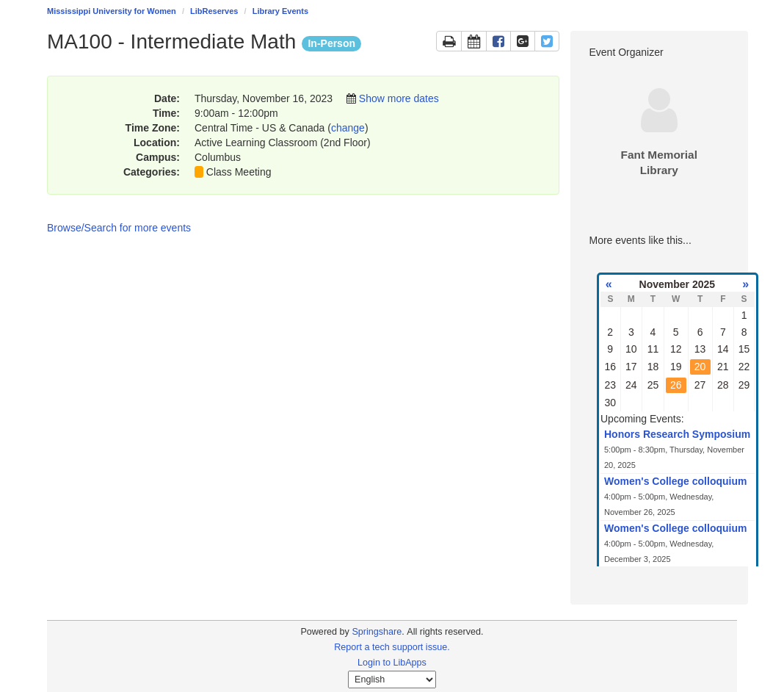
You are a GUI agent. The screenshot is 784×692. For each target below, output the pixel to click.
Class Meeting (239, 172)
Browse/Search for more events (119, 228)
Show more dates (399, 98)
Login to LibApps (392, 663)
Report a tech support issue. (392, 647)
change (348, 128)
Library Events (280, 11)
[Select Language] (392, 680)
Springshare (377, 632)
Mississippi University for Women (112, 11)
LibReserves (214, 11)
